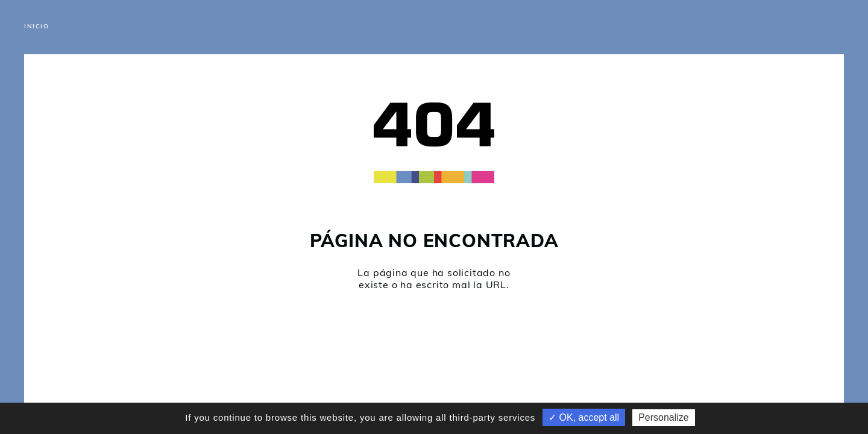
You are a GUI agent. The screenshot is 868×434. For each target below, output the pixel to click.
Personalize (664, 417)
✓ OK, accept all (584, 417)
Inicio (36, 26)
